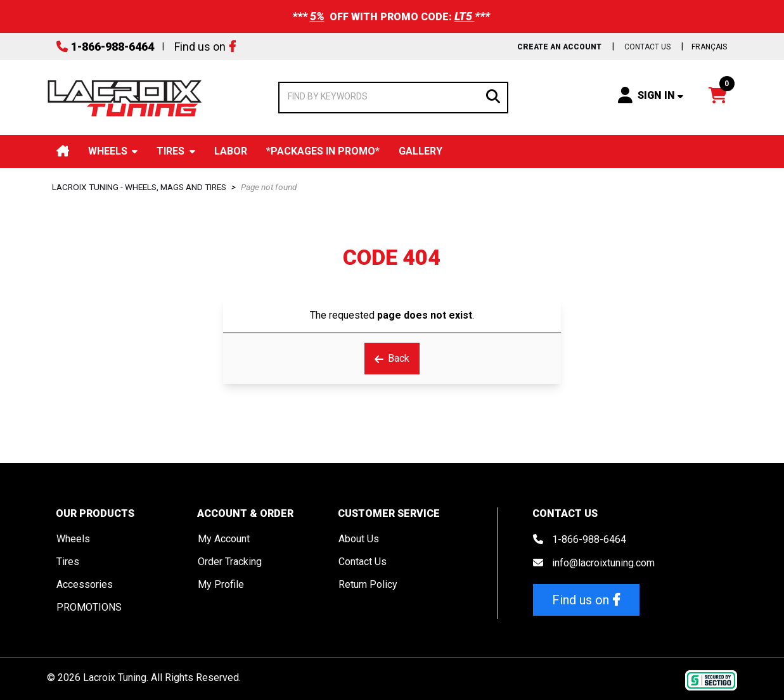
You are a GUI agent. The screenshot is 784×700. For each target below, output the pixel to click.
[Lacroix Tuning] (125, 98)
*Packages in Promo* (323, 151)
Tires (170, 151)
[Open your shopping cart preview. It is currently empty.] (718, 95)
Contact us (647, 47)
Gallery (421, 151)
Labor (231, 151)
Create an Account (559, 47)
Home (63, 151)
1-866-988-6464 (112, 47)
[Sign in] (651, 95)
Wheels (108, 151)
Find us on (200, 47)
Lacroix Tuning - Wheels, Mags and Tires (139, 187)
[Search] (493, 95)
